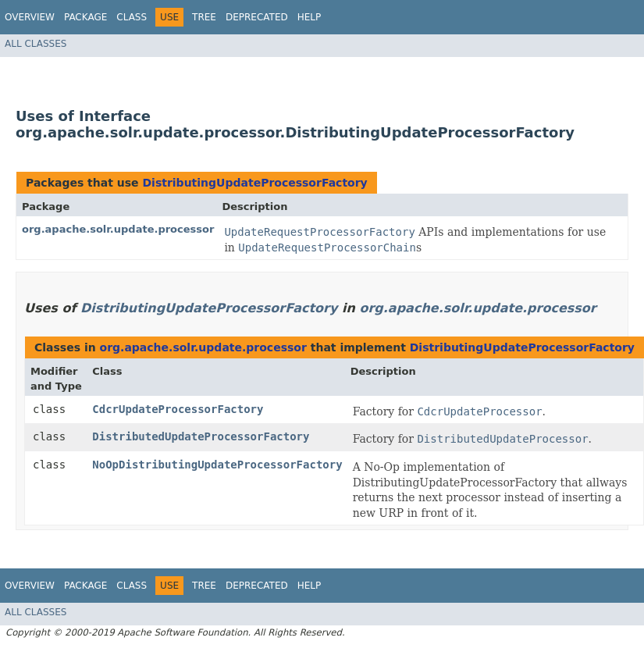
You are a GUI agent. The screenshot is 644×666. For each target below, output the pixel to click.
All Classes (36, 44)
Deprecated (257, 17)
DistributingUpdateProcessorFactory (254, 183)
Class (132, 17)
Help (310, 17)
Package (85, 17)
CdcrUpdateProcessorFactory (178, 409)
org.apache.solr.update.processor (118, 229)
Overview (30, 17)
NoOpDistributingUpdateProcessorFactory (217, 465)
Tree (204, 17)
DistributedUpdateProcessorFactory (201, 436)
